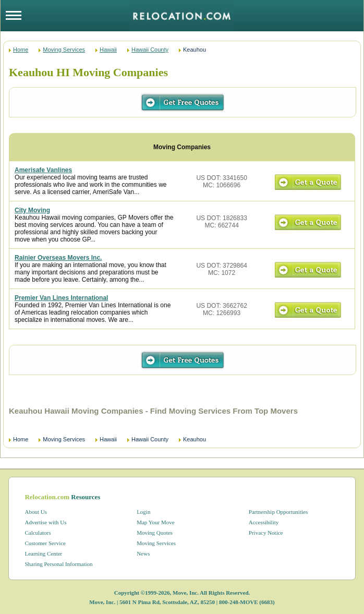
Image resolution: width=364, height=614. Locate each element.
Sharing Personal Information (58, 564)
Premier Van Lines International (61, 298)
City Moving (32, 210)
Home (21, 50)
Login (143, 512)
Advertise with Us (45, 522)
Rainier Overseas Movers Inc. (58, 258)
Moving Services (64, 50)
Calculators (38, 533)
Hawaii (108, 50)
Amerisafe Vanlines (43, 170)
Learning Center (43, 553)
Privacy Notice (266, 533)
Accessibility (264, 522)
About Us (35, 512)
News (143, 553)
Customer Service (45, 543)
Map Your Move (155, 522)
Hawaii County (150, 50)
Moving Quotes (155, 533)
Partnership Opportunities (278, 512)
